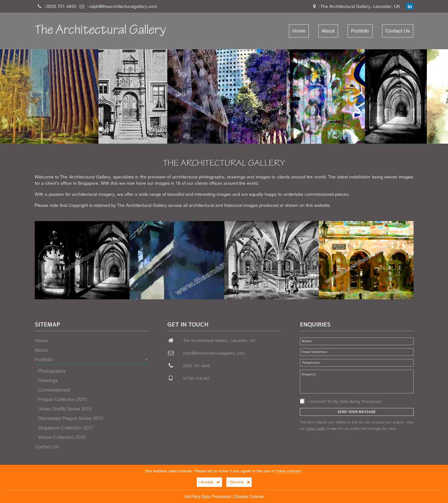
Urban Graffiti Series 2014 (65, 409)
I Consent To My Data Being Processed (340, 401)
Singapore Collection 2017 (66, 428)
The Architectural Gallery (100, 31)
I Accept (209, 482)
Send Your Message (357, 412)
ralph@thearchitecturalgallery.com (123, 6)
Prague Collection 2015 (62, 399)
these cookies (288, 471)
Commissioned (54, 390)
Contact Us (398, 31)
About (328, 31)
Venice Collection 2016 (62, 437)
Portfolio (360, 31)
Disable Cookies (249, 497)
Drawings (48, 380)
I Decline (239, 482)
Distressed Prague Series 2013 (71, 418)
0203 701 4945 (61, 6)
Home (299, 31)
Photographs (52, 371)
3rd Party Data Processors (208, 497)
